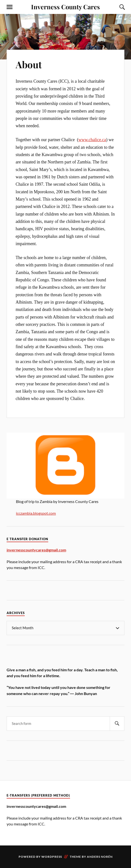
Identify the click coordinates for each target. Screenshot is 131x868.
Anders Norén (100, 857)
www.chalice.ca (92, 140)
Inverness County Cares (65, 7)
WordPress (52, 857)
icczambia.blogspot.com (36, 513)
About (29, 64)
